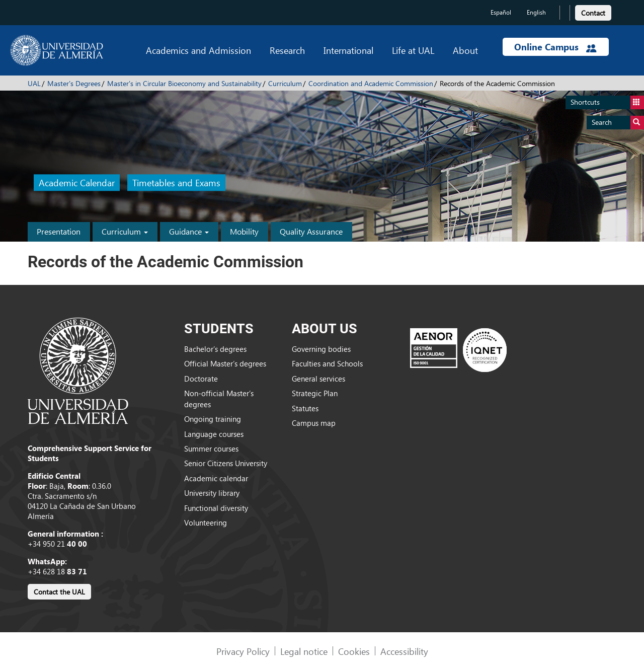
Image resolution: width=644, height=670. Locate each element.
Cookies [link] (354, 651)
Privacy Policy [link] (243, 651)
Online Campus (555, 47)
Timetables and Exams (176, 183)
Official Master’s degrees (225, 363)
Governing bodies (321, 349)
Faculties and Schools (327, 363)
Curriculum (285, 83)
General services (318, 379)
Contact (593, 13)
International (348, 50)
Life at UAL (413, 50)
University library (212, 493)
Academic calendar (216, 478)
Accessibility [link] (404, 651)
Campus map (314, 423)
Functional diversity (216, 508)
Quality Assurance (311, 231)
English (536, 12)
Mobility (244, 231)
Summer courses (211, 449)
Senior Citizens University (226, 463)
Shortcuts (607, 102)
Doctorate (201, 379)
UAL (34, 83)
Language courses (214, 434)
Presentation (59, 231)
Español (501, 12)
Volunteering (206, 523)
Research (287, 50)
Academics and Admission (198, 50)
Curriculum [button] (125, 231)
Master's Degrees (74, 83)
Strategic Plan (315, 393)
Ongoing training (213, 419)
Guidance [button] (189, 231)
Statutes (305, 408)
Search (618, 123)
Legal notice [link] (304, 651)
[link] (593, 11)
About (465, 50)
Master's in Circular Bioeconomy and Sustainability (184, 83)
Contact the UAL (59, 592)
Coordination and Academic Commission (371, 83)
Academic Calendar (77, 183)
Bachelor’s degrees (215, 349)
